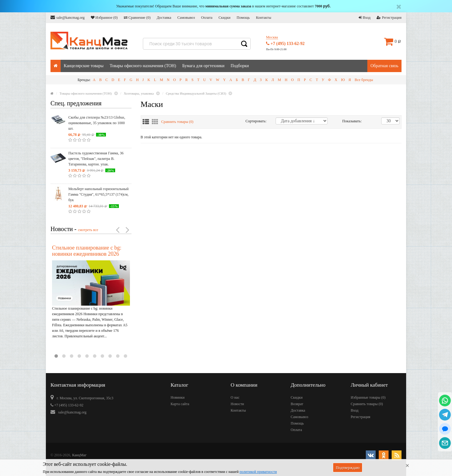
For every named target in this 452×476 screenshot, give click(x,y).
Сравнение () (137, 18)
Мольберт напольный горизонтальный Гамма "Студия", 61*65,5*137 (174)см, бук (99, 194)
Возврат (297, 404)
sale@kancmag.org (68, 17)
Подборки (240, 66)
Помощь (243, 18)
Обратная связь (384, 66)
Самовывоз (186, 18)
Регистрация (389, 18)
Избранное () (104, 18)
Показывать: (349, 121)
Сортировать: (256, 121)
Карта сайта (180, 404)
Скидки (225, 18)
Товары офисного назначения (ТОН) (143, 66)
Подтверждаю (347, 468)
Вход (365, 18)
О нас (235, 397)
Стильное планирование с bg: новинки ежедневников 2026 (87, 251)
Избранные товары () (368, 397)
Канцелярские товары (84, 66)
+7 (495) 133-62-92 (285, 44)
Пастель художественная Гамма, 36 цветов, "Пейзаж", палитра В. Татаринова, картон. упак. (96, 159)
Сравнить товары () (178, 122)
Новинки (178, 397)
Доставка (164, 18)
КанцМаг (79, 455)
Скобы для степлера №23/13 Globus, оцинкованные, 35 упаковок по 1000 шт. (97, 123)
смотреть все (88, 230)
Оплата (207, 18)
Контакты (264, 18)
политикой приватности (258, 472)
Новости (237, 404)
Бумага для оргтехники (203, 66)
